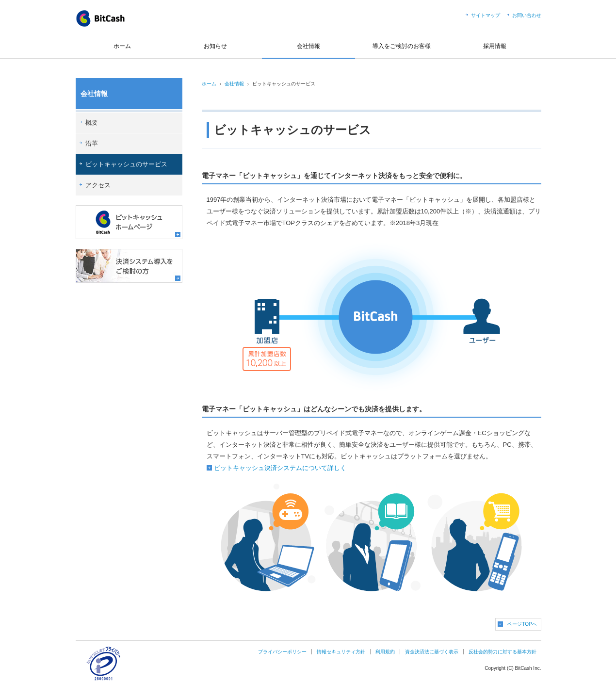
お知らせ (215, 46)
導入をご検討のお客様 (402, 46)
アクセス (98, 185)
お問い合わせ (527, 15)
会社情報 (308, 46)
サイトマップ (486, 15)
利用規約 (385, 652)
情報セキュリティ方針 (341, 652)
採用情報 (495, 46)
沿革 (92, 143)
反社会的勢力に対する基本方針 (503, 652)
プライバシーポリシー (282, 652)
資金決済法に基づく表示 (432, 652)
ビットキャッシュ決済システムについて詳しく (280, 468)
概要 (92, 122)
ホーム (122, 46)
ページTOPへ (522, 624)
